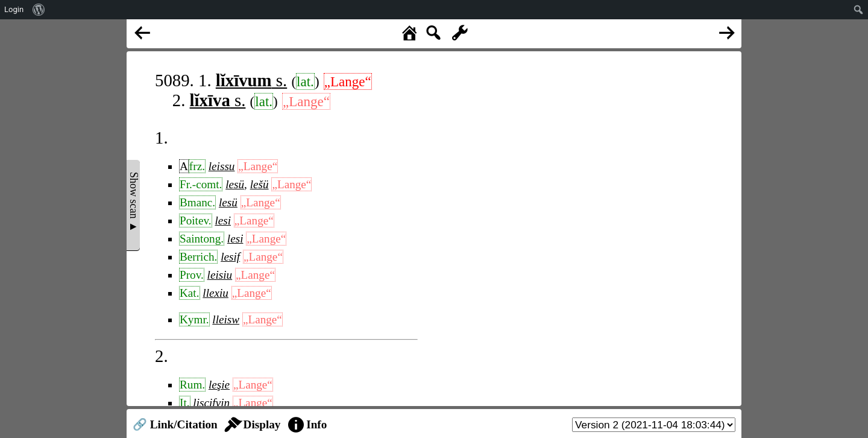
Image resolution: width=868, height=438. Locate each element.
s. (251, 80)
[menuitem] (39, 10)
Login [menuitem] (14, 9)
